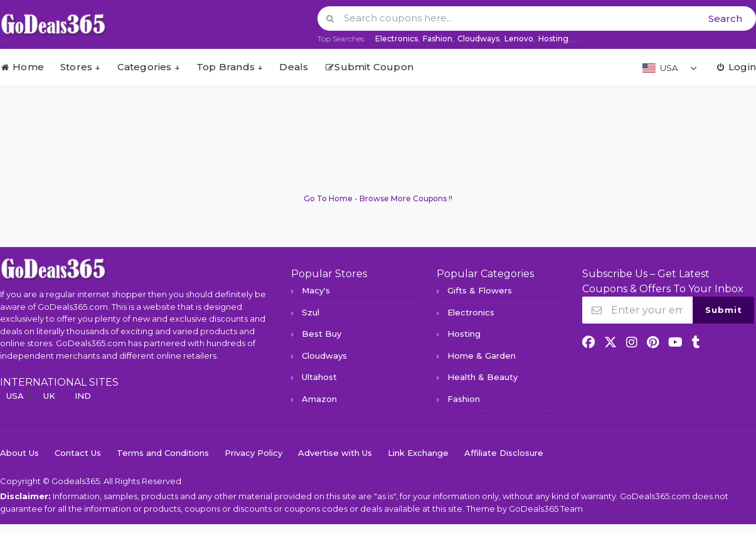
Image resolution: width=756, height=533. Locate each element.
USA (15, 396)
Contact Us (78, 453)
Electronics (397, 39)
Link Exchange (418, 453)
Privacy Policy (253, 453)
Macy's (316, 290)
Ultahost (319, 377)
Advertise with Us (335, 453)
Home (22, 67)
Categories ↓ (149, 67)
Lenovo (519, 39)
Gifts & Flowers (480, 290)
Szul (311, 312)
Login (736, 67)
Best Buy (322, 334)
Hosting (553, 39)
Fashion (438, 39)
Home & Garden (482, 356)
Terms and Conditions (163, 453)
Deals (294, 67)
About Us (19, 453)
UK (49, 396)
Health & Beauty (482, 377)
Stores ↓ (81, 67)
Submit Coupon (369, 67)
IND (83, 396)
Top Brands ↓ (230, 67)
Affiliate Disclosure (504, 453)
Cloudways (478, 39)
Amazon (319, 399)
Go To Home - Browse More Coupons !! (378, 198)
